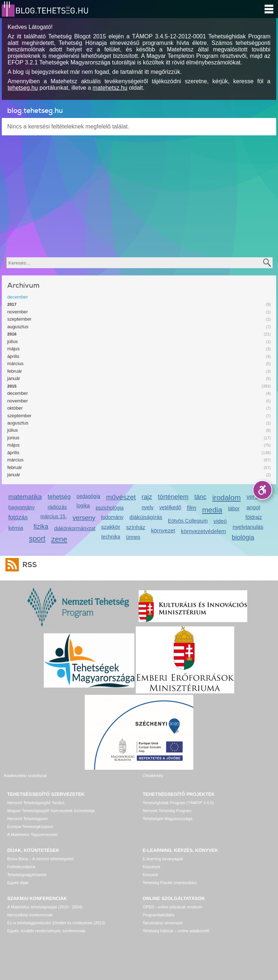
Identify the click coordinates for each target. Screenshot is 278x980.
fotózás (18, 517)
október (15, 408)
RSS (28, 565)
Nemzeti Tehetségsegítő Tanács (36, 803)
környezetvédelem (204, 531)
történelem (173, 497)
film (191, 508)
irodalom (227, 497)
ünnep (133, 537)
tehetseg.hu (23, 88)
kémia (16, 528)
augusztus (18, 327)
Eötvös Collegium (188, 521)
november (18, 312)
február (15, 371)
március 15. (54, 516)
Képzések (151, 867)
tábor (234, 508)
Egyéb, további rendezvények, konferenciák (46, 931)
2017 (12, 304)
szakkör (111, 527)
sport (37, 538)
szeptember (19, 319)
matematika (25, 497)
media (212, 510)
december (18, 297)
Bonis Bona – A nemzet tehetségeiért (40, 859)
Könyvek (150, 875)
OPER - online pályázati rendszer (172, 907)
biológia (243, 537)
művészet (121, 497)
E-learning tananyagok (163, 859)
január (14, 378)
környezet (163, 530)
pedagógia (88, 496)
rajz (147, 497)
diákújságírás (146, 517)
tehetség (59, 497)
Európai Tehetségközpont (30, 827)
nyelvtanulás (248, 527)
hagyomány (22, 507)
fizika (41, 527)
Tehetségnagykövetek (27, 875)
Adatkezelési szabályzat (25, 776)
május (13, 349)
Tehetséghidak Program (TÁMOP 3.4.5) (178, 803)
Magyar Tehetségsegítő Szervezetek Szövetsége (51, 811)
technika (111, 537)
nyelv (148, 507)
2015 (12, 386)
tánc (201, 497)
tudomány (112, 517)
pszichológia (109, 508)
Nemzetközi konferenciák (30, 915)
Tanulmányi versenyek (163, 923)
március (15, 364)
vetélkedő (170, 507)
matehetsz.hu (110, 88)
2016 (12, 334)
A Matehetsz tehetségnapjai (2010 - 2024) (45, 907)
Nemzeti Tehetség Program (167, 811)
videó (220, 521)
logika (83, 506)
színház (136, 527)
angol (253, 507)
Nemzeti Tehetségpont (27, 819)
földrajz (254, 517)
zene (59, 539)
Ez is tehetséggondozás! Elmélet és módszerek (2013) (56, 923)
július (12, 341)
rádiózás (57, 507)
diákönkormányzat (75, 528)
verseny (84, 518)
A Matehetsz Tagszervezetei (32, 835)
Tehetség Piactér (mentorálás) (170, 883)
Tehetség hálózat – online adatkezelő (176, 931)
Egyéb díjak (18, 883)
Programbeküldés (159, 915)
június (13, 438)
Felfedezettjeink (21, 867)
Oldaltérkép (153, 776)
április (13, 356)
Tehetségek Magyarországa (167, 819)
